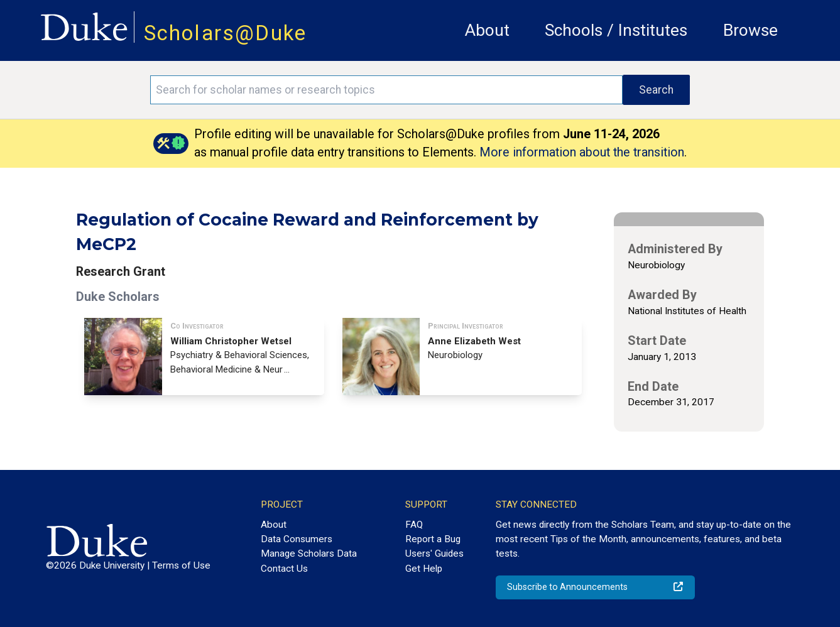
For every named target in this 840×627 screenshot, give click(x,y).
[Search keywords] (386, 90)
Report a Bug (433, 539)
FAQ (414, 525)
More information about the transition (582, 152)
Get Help (424, 569)
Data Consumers (297, 539)
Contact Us (284, 569)
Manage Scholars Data (309, 553)
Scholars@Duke (226, 33)
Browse (750, 30)
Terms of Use (181, 565)
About (487, 30)
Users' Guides (434, 553)
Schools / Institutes (616, 30)
